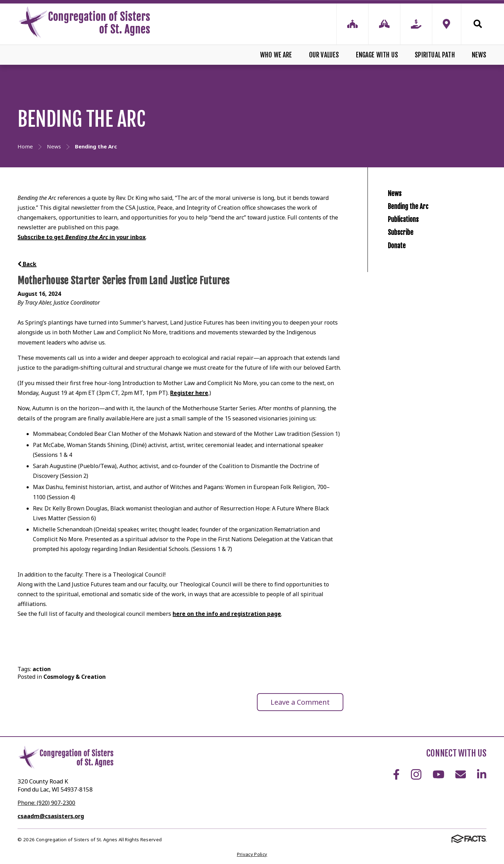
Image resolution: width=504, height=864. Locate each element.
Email (461, 774)
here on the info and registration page (227, 614)
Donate (401, 295)
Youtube (439, 774)
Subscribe (407, 271)
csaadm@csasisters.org (51, 816)
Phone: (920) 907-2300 (46, 803)
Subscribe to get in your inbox (82, 237)
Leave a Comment (300, 702)
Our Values (324, 55)
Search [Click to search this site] (478, 24)
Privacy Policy (252, 854)
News (479, 55)
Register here (189, 393)
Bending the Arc (418, 223)
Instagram (416, 774)
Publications (411, 247)
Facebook (396, 774)
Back (27, 264)
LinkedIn (482, 774)
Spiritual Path (435, 55)
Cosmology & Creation (75, 677)
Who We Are (276, 55)
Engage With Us (377, 55)
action (42, 669)
